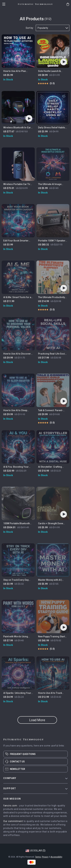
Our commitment (13, 821)
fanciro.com (10, 806)
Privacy (45, 857)
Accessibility (56, 857)
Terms (38, 857)
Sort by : (30, 28)
